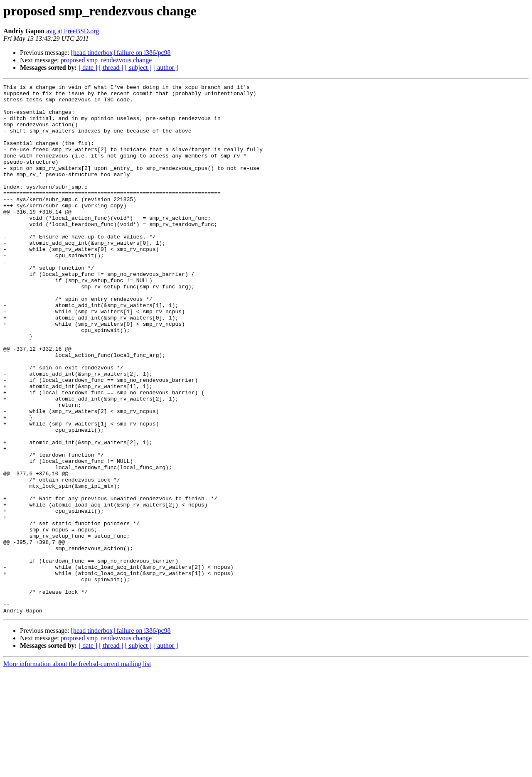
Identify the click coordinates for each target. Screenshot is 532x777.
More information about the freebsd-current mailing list (77, 770)
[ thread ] (111, 68)
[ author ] (166, 68)
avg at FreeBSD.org (73, 31)
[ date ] (88, 68)
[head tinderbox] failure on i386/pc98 (121, 53)
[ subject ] (138, 68)
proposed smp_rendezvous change (106, 60)
